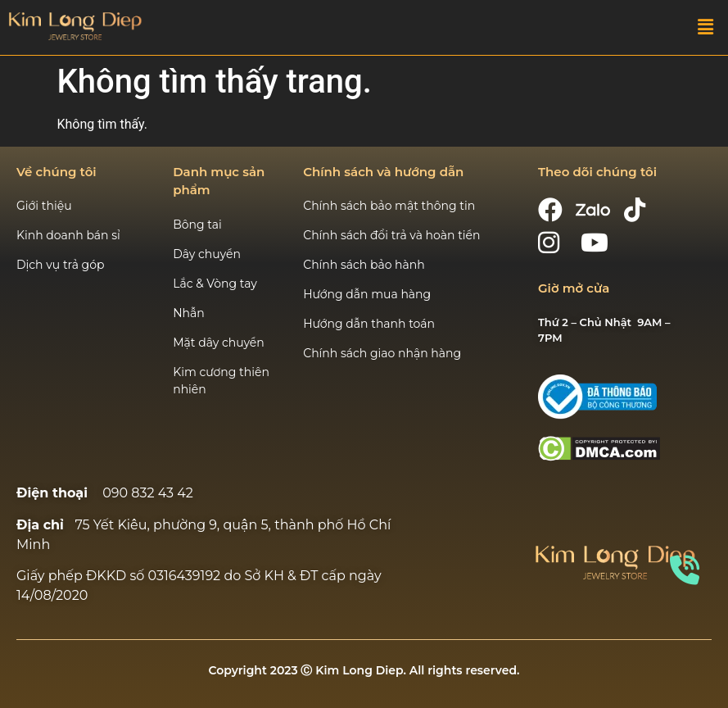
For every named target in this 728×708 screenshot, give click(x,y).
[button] (706, 28)
